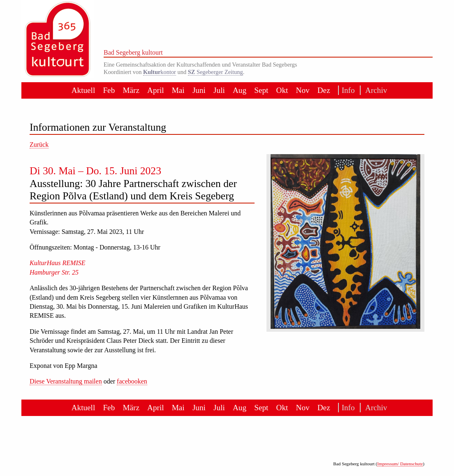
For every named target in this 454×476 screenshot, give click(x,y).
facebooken (132, 381)
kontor (160, 72)
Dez (324, 90)
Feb (109, 90)
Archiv (374, 90)
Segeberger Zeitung (215, 72)
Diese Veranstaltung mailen (66, 381)
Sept (261, 90)
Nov (303, 90)
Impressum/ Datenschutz (400, 464)
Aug (240, 90)
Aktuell (83, 90)
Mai (178, 90)
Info (347, 90)
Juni (199, 90)
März (131, 90)
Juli (219, 90)
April (156, 90)
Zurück (39, 144)
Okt (282, 90)
